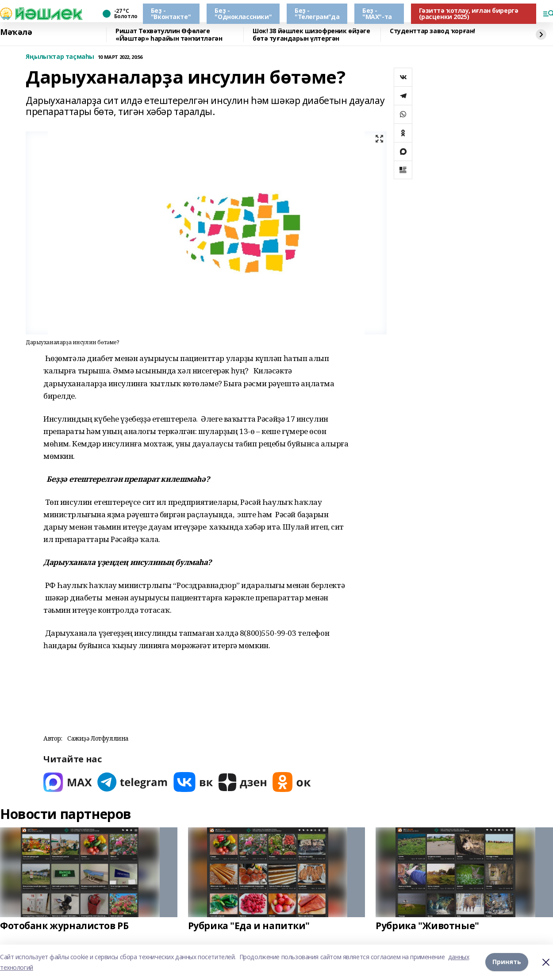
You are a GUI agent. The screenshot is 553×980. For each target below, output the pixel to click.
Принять (507, 962)
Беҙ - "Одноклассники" (243, 13)
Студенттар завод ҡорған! (432, 31)
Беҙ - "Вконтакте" (171, 13)
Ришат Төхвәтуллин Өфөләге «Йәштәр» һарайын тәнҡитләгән (169, 35)
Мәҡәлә (16, 32)
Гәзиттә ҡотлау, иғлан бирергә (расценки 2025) (469, 13)
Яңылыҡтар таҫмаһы (60, 57)
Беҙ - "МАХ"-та (377, 13)
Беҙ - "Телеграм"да (317, 13)
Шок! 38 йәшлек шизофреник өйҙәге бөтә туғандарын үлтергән (311, 35)
